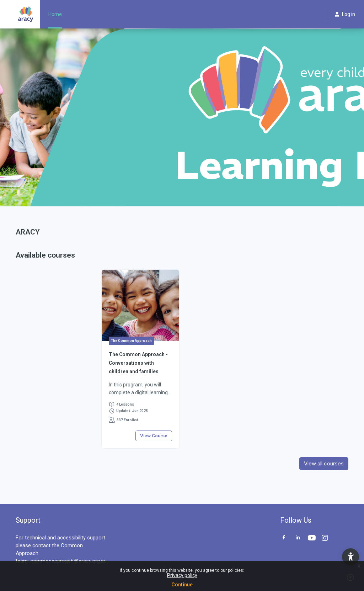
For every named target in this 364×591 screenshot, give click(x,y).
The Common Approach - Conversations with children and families (138, 363)
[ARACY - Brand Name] (26, 14)
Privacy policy (182, 575)
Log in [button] (345, 14)
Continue (182, 585)
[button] (350, 557)
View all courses (324, 463)
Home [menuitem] (55, 14)
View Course (154, 436)
